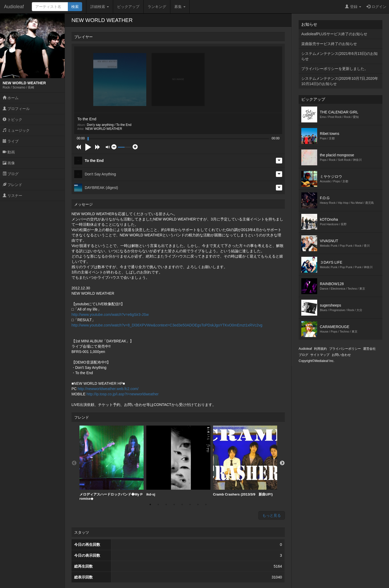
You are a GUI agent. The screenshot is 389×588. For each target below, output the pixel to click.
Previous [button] (74, 463)
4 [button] (174, 505)
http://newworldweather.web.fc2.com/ (108, 389)
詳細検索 (100, 7)
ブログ (11, 174)
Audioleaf (14, 7)
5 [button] (182, 505)
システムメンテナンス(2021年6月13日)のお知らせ (339, 56)
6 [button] (190, 505)
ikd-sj (178, 461)
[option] (112, 463)
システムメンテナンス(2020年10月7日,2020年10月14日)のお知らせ (340, 81)
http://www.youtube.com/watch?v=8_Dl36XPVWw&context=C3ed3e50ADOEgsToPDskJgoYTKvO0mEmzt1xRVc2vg (167, 325)
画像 (9, 163)
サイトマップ (320, 355)
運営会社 (369, 349)
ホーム (11, 98)
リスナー (12, 196)
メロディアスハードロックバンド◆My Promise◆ (112, 463)
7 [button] (198, 505)
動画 (9, 152)
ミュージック (16, 130)
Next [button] (282, 463)
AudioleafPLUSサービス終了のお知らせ (334, 34)
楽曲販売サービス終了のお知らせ (329, 44)
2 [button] (158, 505)
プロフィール (16, 109)
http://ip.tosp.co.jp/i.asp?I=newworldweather (122, 394)
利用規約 (320, 349)
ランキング (157, 7)
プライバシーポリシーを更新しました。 (335, 69)
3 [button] (166, 505)
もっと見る (272, 515)
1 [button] (150, 505)
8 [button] (206, 505)
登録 (353, 7)
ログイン (376, 7)
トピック (12, 120)
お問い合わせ (341, 355)
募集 (180, 7)
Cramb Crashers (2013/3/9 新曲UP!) (245, 461)
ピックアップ (128, 7)
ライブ (11, 141)
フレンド (12, 185)
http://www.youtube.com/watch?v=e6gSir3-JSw (110, 315)
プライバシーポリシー (345, 349)
